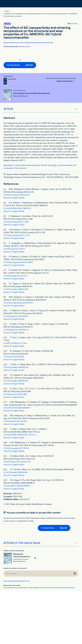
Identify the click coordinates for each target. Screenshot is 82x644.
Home (7, 11)
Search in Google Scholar (14, 198)
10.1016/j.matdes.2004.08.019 (16, 367)
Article (8, 109)
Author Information (65, 81)
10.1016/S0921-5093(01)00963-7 (17, 486)
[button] (35, 558)
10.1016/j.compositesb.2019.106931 (18, 262)
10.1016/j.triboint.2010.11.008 (16, 222)
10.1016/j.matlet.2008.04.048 (16, 472)
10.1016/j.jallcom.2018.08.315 (16, 330)
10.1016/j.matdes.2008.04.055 (16, 289)
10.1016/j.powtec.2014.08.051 (16, 316)
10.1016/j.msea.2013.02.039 (15, 421)
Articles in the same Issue (22, 543)
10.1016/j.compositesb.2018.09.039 (18, 303)
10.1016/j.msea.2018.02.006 (15, 394)
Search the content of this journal (15, 568)
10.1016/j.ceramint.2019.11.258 (17, 235)
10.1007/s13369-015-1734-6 (15, 343)
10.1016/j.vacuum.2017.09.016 (16, 448)
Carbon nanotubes (65, 165)
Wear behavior (21, 168)
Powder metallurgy (49, 165)
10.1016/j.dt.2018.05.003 (14, 357)
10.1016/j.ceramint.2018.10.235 (17, 195)
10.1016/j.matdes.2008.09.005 (16, 381)
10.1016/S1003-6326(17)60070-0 (17, 208)
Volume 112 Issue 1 (21, 96)
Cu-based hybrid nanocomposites (27, 165)
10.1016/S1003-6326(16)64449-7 (17, 408)
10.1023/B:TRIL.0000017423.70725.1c (20, 435)
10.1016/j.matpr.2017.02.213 (15, 276)
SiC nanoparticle (59, 588)
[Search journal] (37, 574)
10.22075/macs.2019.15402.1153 (17, 462)
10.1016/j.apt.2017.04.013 (14, 249)
